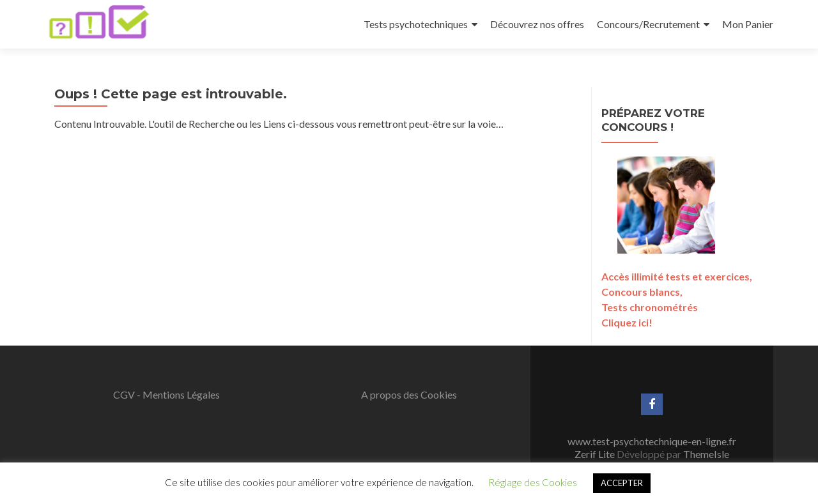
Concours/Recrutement (648, 24)
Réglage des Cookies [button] (533, 482)
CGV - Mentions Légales (166, 394)
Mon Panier (748, 24)
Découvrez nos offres (537, 24)
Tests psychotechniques (416, 24)
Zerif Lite (596, 454)
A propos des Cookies (409, 394)
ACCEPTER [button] (622, 483)
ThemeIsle (706, 454)
